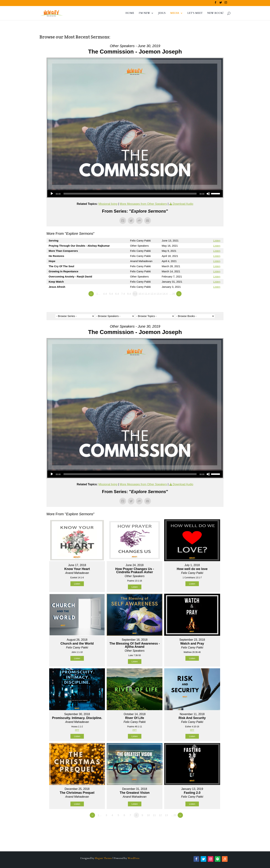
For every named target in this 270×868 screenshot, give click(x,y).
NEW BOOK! (215, 13)
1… (98, 294)
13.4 (159, 294)
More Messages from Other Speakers (143, 204)
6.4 (117, 294)
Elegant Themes (103, 858)
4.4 (105, 294)
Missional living (108, 204)
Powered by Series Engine (210, 304)
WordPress (133, 858)
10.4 (141, 294)
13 (166, 815)
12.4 (153, 294)
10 (148, 815)
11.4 (147, 294)
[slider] (130, 194)
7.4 (123, 294)
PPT (77, 730)
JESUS (162, 13)
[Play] (52, 194)
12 (160, 815)
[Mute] (208, 194)
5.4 (111, 294)
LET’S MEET (195, 13)
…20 (172, 294)
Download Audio (183, 204)
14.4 (165, 294)
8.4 (129, 294)
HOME (130, 13)
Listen (217, 241)
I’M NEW (144, 13)
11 (154, 815)
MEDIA (175, 13)
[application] (135, 194)
